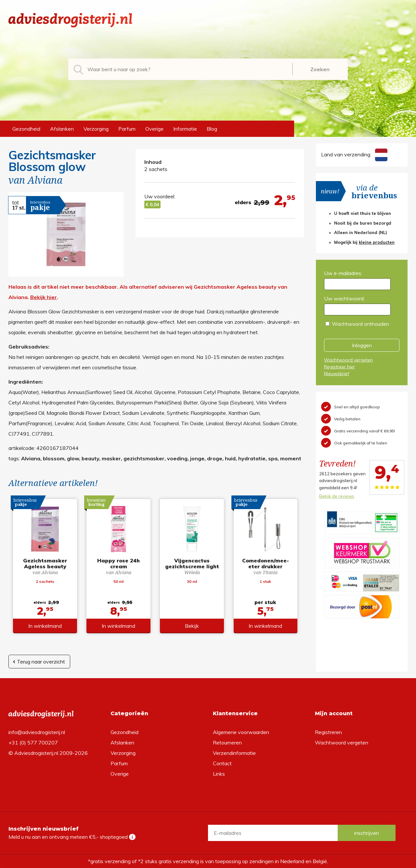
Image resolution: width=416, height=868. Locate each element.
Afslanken (62, 129)
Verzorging (96, 129)
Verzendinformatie (234, 753)
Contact (222, 763)
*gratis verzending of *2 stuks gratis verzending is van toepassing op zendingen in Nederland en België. (208, 861)
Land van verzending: (354, 154)
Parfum (127, 129)
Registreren (328, 732)
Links (219, 774)
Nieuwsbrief (337, 374)
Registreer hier (339, 367)
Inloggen (362, 345)
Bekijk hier (44, 297)
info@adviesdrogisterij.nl (37, 732)
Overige (154, 129)
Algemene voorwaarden (241, 732)
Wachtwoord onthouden (360, 324)
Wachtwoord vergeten (348, 360)
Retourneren (227, 743)
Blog (212, 129)
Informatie (185, 129)
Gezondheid (26, 129)
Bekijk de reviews (337, 496)
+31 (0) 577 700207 (33, 743)
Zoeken (320, 69)
